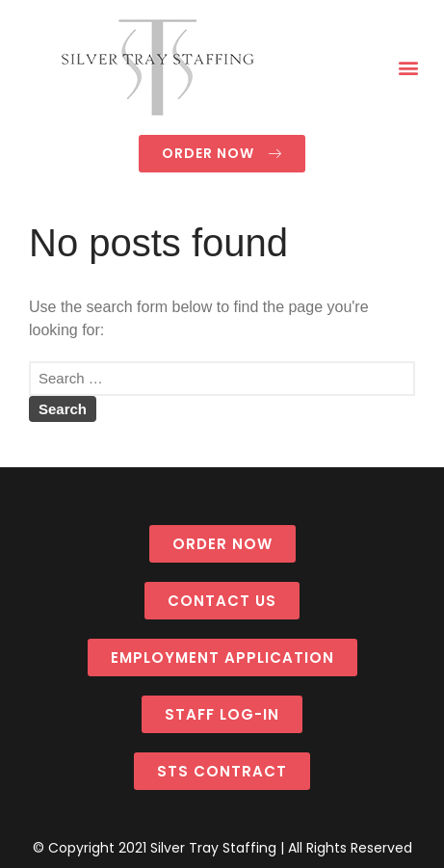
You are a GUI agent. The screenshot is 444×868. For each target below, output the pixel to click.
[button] (409, 68)
